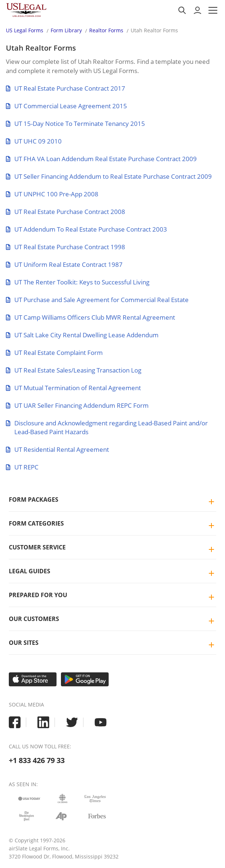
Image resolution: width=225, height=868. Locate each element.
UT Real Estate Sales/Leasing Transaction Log (74, 370)
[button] (213, 10)
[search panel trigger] (182, 10)
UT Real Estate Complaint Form (54, 353)
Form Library (66, 30)
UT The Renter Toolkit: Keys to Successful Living (78, 282)
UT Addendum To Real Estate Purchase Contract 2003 (86, 229)
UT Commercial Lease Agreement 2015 (66, 106)
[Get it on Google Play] (85, 679)
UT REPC (22, 467)
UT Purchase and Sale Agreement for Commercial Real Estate (97, 300)
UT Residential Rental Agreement (57, 449)
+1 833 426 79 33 (37, 760)
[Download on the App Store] (33, 679)
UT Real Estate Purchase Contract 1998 (66, 247)
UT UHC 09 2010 (34, 141)
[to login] (197, 10)
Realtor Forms (106, 30)
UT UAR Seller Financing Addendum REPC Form (77, 405)
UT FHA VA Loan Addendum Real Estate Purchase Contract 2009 (101, 159)
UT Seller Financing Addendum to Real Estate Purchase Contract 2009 (109, 176)
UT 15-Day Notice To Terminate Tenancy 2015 (75, 124)
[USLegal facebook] (15, 722)
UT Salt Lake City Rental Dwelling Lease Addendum (82, 335)
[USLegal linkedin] (43, 722)
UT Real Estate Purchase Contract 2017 (66, 88)
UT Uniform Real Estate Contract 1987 (64, 264)
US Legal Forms (25, 30)
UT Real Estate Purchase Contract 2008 (66, 212)
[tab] (112, 500)
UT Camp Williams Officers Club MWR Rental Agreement (90, 317)
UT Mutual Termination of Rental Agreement (73, 388)
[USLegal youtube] (101, 722)
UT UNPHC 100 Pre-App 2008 (52, 194)
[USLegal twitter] (72, 722)
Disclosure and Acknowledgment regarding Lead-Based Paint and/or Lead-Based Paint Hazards (107, 427)
